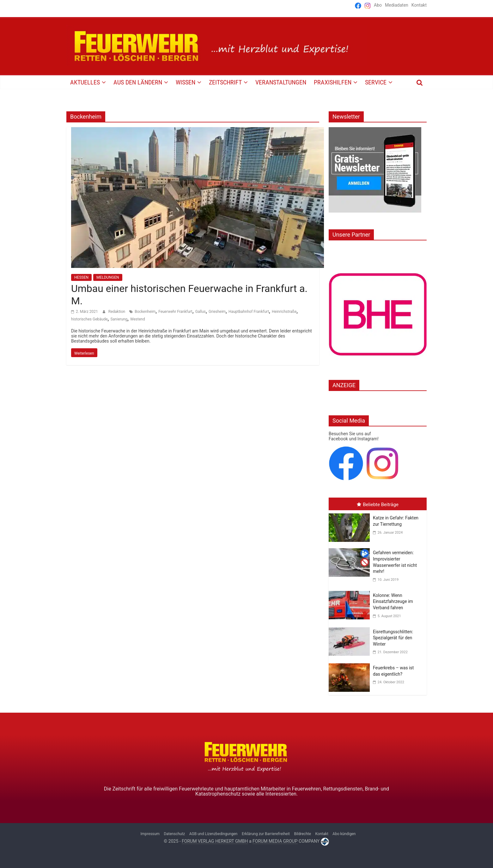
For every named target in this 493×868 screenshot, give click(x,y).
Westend (138, 319)
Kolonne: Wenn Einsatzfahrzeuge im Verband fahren (393, 601)
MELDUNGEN (108, 277)
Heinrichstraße (284, 312)
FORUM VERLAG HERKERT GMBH (215, 841)
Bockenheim (145, 312)
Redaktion (117, 312)
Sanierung (119, 319)
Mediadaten (397, 5)
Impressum (150, 834)
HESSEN (81, 277)
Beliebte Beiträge (378, 505)
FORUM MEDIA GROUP (275, 841)
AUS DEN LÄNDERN (138, 82)
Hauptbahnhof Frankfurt (249, 312)
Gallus (201, 312)
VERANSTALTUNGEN (281, 82)
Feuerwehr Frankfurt (175, 312)
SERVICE (376, 82)
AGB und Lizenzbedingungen (213, 834)
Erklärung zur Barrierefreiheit (266, 834)
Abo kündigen (344, 834)
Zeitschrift (225, 82)
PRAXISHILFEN (333, 82)
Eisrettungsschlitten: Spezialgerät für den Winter (393, 638)
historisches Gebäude (89, 319)
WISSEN (186, 82)
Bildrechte (302, 834)
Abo (378, 5)
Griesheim (217, 312)
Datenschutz (174, 834)
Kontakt (419, 5)
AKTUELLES (85, 82)
